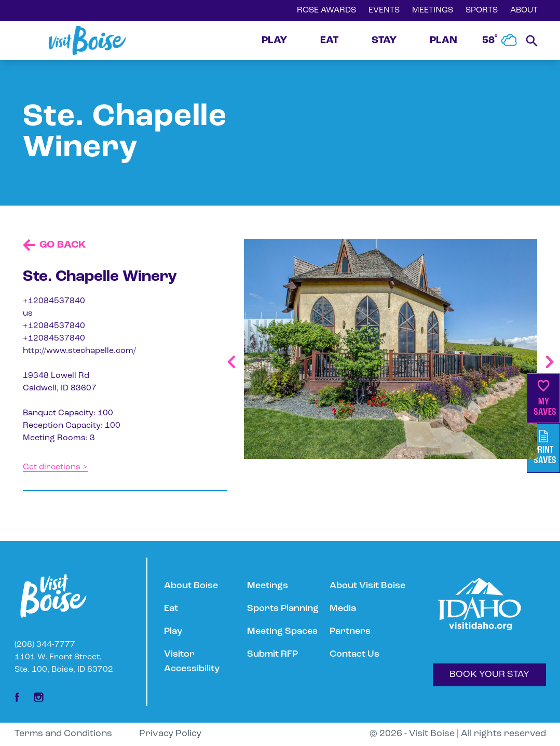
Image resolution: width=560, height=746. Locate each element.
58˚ (500, 40)
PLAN (443, 40)
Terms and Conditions (63, 734)
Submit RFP (272, 654)
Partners (350, 632)
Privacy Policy (170, 734)
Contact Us (354, 654)
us (28, 314)
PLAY (274, 40)
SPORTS (482, 10)
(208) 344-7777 (45, 645)
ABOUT (524, 10)
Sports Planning (283, 609)
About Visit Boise (367, 586)
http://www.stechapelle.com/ (79, 351)
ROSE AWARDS (326, 10)
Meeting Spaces (282, 632)
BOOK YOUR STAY (489, 675)
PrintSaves (545, 448)
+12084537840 (54, 301)
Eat (171, 609)
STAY (384, 40)
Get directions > (55, 467)
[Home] (87, 40)
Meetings (268, 586)
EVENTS (384, 10)
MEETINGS (433, 10)
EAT (329, 40)
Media (343, 609)
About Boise (191, 586)
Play (173, 632)
